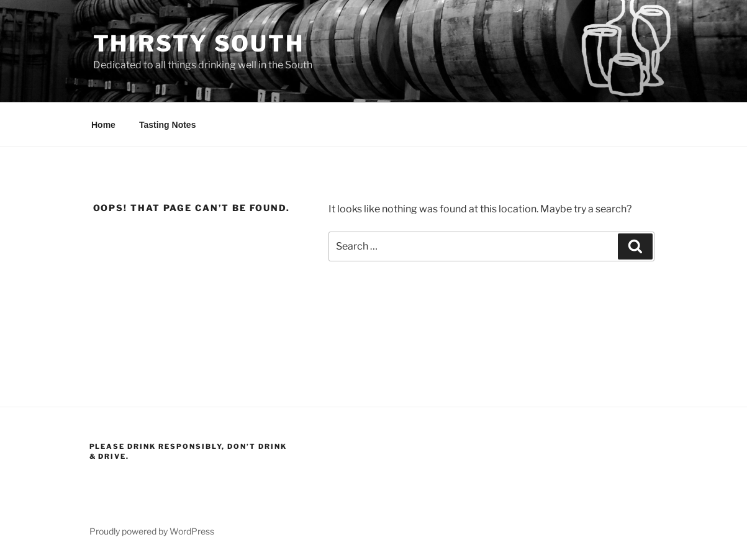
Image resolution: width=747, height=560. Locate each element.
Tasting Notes (168, 125)
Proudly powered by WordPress (152, 531)
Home (103, 125)
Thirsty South (199, 43)
